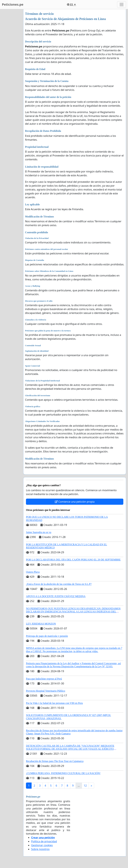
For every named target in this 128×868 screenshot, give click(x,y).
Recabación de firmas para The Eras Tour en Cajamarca (55, 761)
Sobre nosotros (40, 849)
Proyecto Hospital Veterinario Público (46, 691)
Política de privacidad (44, 841)
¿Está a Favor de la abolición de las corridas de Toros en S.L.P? (59, 584)
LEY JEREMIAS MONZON (41, 624)
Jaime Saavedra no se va (39, 532)
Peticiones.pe (13, 4)
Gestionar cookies (42, 845)
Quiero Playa (33, 572)
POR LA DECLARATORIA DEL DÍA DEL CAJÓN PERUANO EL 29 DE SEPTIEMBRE (73, 560)
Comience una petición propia (75, 502)
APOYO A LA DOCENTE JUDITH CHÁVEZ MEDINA (56, 596)
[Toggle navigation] (122, 5)
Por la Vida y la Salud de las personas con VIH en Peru (54, 703)
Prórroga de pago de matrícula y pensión (47, 636)
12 (85, 786)
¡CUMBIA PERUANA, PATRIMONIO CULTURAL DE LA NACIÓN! (63, 773)
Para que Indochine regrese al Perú (44, 679)
